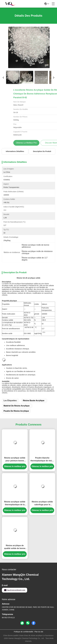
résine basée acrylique (34, 401)
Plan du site (39, 632)
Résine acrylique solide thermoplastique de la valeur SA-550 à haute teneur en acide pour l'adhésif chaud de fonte (15, 503)
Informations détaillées (15, 151)
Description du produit (42, 151)
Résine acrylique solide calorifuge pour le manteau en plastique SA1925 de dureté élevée (42, 503)
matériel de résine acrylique (17, 406)
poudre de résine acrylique (16, 411)
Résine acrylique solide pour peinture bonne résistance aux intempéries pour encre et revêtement (15, 459)
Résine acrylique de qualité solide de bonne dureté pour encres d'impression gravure (15, 547)
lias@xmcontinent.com (15, 590)
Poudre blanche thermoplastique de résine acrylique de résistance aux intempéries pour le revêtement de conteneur (42, 459)
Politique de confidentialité (24, 632)
